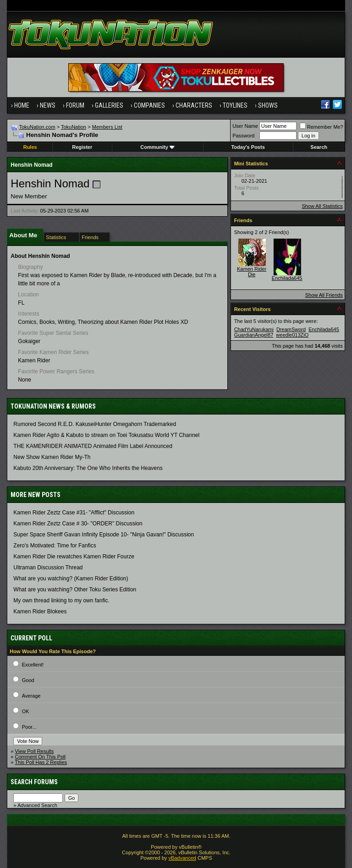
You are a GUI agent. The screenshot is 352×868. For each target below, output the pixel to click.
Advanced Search (37, 805)
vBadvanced (182, 858)
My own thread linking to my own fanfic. (61, 601)
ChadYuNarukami (254, 329)
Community (157, 147)
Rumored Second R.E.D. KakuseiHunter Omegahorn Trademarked (95, 424)
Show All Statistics (322, 206)
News (48, 105)
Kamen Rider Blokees (40, 611)
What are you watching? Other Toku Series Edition (75, 590)
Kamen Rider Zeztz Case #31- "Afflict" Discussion (74, 513)
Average (31, 696)
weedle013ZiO (292, 335)
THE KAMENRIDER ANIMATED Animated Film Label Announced (93, 446)
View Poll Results (35, 751)
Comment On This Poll (40, 757)
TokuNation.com (37, 127)
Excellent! (33, 665)
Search (319, 147)
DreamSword (291, 329)
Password (243, 136)
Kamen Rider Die (252, 272)
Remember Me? (322, 127)
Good (28, 680)
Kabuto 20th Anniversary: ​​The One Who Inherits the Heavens (88, 468)
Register (82, 147)
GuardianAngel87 (254, 335)
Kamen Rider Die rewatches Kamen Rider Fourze (74, 557)
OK (26, 711)
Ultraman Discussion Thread (48, 568)
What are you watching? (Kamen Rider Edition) (71, 579)
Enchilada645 (287, 278)
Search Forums (34, 782)
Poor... (29, 727)
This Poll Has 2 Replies (41, 762)
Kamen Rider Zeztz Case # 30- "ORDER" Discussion (78, 524)
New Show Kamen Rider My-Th (52, 457)
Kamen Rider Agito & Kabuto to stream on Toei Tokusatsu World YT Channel (106, 435)
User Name (245, 126)
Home (22, 105)
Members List (107, 127)
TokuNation (74, 127)
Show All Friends (324, 295)
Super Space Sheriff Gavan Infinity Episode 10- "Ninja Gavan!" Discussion (104, 535)
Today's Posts (248, 147)
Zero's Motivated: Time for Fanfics (55, 546)
